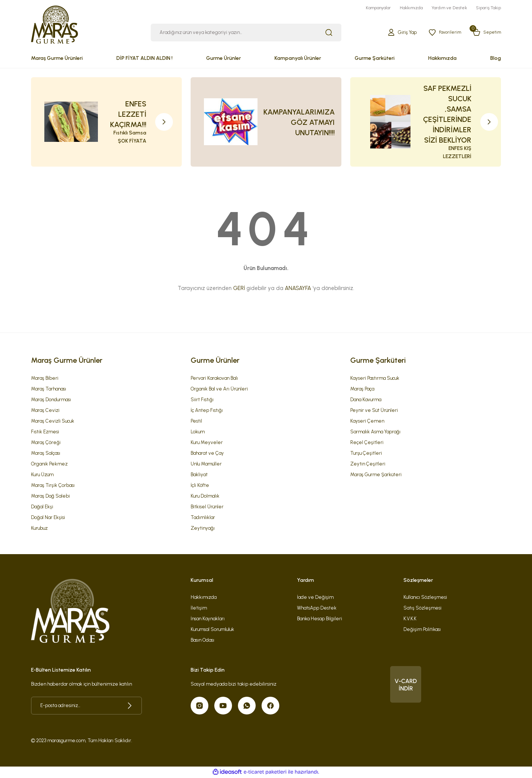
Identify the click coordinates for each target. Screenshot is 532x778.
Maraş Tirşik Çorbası (53, 486)
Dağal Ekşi (42, 507)
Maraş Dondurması (51, 400)
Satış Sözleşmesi (422, 608)
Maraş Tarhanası (49, 389)
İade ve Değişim (315, 598)
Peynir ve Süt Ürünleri (374, 411)
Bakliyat (199, 475)
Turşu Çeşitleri (366, 453)
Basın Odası (202, 640)
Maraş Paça (362, 389)
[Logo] (54, 24)
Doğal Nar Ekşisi (48, 518)
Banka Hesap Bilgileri (320, 619)
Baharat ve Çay (207, 453)
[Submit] (130, 706)
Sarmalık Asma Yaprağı (375, 432)
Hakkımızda (204, 598)
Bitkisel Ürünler (207, 507)
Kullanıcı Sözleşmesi (425, 598)
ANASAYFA (298, 289)
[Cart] (486, 33)
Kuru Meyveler (207, 443)
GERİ (239, 289)
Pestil (196, 421)
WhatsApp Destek (317, 608)
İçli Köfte (200, 486)
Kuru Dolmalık (205, 496)
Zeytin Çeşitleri (368, 464)
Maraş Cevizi (45, 411)
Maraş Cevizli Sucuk (53, 421)
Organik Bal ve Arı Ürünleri (219, 389)
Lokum (198, 432)
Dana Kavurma (366, 400)
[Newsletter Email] (86, 706)
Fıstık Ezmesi (45, 432)
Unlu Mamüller (206, 464)
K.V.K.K (410, 619)
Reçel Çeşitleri (367, 443)
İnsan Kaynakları (208, 619)
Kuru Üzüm (42, 475)
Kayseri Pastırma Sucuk (375, 378)
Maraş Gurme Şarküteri (376, 475)
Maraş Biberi (45, 378)
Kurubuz (39, 528)
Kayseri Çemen (367, 421)
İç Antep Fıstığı (207, 411)
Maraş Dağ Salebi (50, 496)
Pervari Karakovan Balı (214, 378)
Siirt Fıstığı (202, 400)
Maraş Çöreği (46, 443)
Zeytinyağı (203, 528)
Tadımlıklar (203, 518)
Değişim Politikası (422, 630)
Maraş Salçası (46, 453)
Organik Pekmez (49, 464)
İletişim (199, 608)
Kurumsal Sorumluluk (212, 630)
